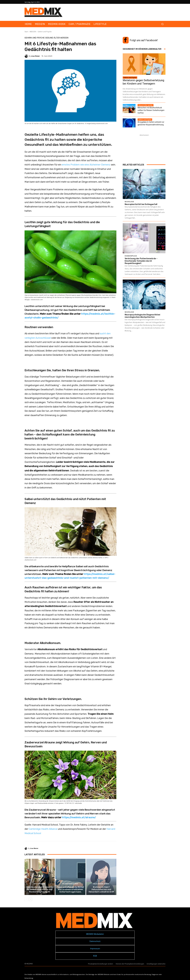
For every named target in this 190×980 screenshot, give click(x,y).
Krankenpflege (131, 256)
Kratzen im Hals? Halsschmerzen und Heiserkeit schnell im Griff (101, 889)
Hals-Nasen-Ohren (101, 884)
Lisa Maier (35, 56)
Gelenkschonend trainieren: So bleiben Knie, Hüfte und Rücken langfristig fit (40, 889)
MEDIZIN (33, 32)
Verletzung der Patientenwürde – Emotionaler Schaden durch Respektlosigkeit (141, 261)
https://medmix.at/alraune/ (79, 817)
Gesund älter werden (57, 38)
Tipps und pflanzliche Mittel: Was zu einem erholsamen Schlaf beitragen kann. (70, 889)
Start (26, 32)
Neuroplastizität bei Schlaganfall (141, 204)
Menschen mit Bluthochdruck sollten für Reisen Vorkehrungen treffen (151, 110)
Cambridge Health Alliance (43, 829)
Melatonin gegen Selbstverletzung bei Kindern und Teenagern (143, 82)
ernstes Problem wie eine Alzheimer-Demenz (86, 165)
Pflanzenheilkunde (70, 884)
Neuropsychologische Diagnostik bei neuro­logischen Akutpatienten (142, 316)
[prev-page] (26, 899)
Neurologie (129, 202)
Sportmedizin (39, 884)
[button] (162, 24)
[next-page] (30, 899)
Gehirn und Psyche (45, 32)
